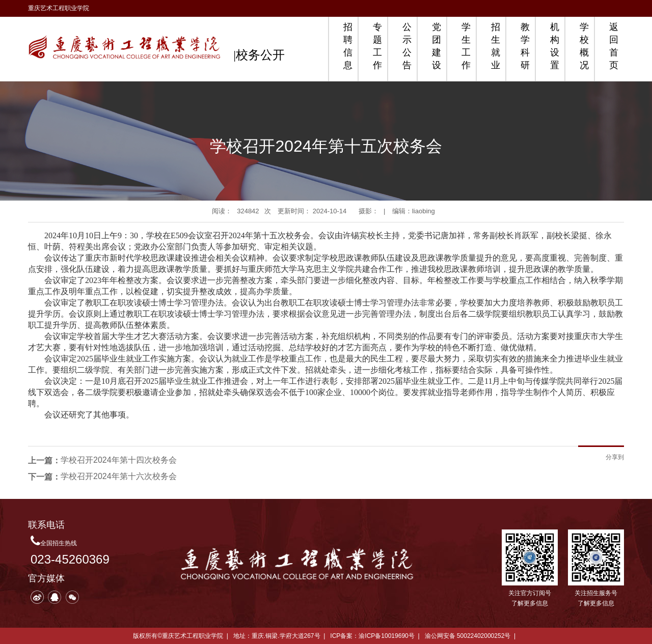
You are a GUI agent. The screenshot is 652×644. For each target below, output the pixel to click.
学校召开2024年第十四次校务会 (119, 460)
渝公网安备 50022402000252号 (468, 636)
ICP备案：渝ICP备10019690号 (372, 636)
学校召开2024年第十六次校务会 (119, 476)
